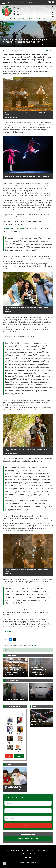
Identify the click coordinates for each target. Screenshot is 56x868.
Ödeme (28, 826)
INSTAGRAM (20, 229)
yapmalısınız (32, 645)
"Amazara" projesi (9, 24)
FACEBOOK (7, 229)
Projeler (46, 851)
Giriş (21, 2)
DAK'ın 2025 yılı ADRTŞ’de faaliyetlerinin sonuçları (14, 788)
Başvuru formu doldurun (28, 839)
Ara (53, 16)
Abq (53, 14)
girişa (18, 645)
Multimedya (36, 851)
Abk (53, 12)
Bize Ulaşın (26, 851)
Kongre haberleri (29, 854)
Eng (53, 8)
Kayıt (31, 2)
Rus (53, 6)
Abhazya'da (7, 51)
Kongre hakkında (13, 851)
